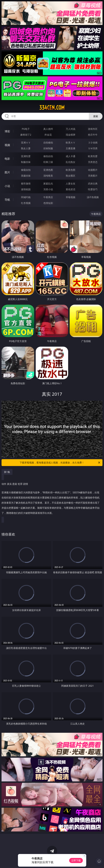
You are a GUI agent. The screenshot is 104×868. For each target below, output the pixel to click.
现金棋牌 (71, 135)
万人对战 (71, 129)
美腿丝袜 (26, 176)
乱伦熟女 (71, 162)
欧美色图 (71, 170)
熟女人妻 (26, 148)
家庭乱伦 (48, 183)
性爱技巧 (93, 189)
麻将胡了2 (26, 135)
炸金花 (48, 135)
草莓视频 (71, 197)
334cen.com (52, 108)
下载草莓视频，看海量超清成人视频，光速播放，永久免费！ (60, 463)
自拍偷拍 (48, 143)
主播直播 (71, 148)
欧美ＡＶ (71, 143)
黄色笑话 (71, 189)
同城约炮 (26, 197)
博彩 (7, 131)
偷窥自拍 (26, 170)
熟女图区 (71, 176)
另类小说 (48, 189)
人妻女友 (71, 183)
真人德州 (48, 129)
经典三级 (48, 162)
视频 (7, 145)
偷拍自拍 (48, 156)
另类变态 (93, 162)
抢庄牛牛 (93, 135)
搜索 (96, 116)
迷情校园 (26, 189)
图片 (7, 172)
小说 (7, 186)
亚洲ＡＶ (26, 143)
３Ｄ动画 (93, 143)
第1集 (7, 472)
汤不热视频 (93, 197)
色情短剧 (48, 203)
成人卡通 (71, 156)
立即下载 (76, 860)
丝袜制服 (48, 148)
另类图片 (93, 176)
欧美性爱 (93, 156)
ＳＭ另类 (93, 148)
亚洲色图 (48, 170)
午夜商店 (48, 197)
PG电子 (26, 129)
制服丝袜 (26, 162)
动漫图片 (93, 170)
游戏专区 (93, 129)
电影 (7, 159)
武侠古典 (93, 183)
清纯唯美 (48, 176)
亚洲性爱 (26, 156)
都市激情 (26, 183)
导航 (7, 200)
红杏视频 (26, 203)
